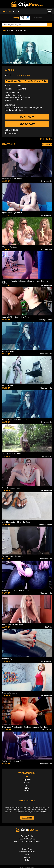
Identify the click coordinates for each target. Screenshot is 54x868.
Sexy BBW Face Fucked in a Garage (16, 317)
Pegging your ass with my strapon (16, 590)
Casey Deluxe (46, 456)
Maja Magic (47, 729)
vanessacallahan (45, 524)
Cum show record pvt (11, 488)
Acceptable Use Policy (27, 852)
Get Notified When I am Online (36, 81)
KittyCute (48, 627)
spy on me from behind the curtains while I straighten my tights (25, 282)
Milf (27, 785)
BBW (27, 788)
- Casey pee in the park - (12, 454)
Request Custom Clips (14, 81)
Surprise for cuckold (10, 693)
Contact (27, 857)
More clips (47, 144)
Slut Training (20, 110)
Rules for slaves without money (15, 419)
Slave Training (9, 110)
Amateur (27, 791)
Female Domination (21, 108)
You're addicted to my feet (13, 761)
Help (27, 854)
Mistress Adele (23, 75)
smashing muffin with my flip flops (16, 522)
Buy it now (27, 117)
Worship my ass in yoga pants (14, 556)
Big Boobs (27, 780)
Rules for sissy (8, 351)
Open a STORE (27, 818)
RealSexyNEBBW (45, 320)
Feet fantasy (7, 659)
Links (27, 860)
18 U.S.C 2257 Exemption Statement (27, 842)
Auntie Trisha (46, 249)
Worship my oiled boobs (12, 178)
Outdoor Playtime (9, 247)
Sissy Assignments (36, 108)
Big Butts (27, 782)
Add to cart (27, 124)
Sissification (9, 108)
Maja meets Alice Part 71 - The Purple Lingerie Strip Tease (25, 727)
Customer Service (27, 836)
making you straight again (12, 624)
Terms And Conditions (27, 839)
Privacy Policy (27, 849)
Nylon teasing (8, 385)
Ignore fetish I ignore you (12, 213)
